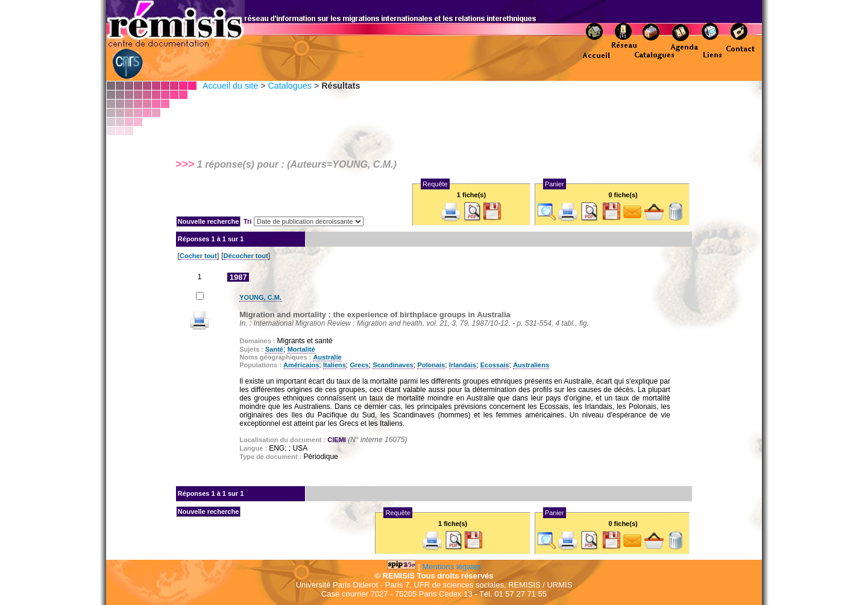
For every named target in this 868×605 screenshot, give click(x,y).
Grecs (360, 365)
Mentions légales (452, 567)
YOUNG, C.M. (260, 297)
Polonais (431, 365)
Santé (274, 349)
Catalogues (289, 86)
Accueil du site (230, 86)
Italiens (335, 365)
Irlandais (463, 365)
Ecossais (495, 365)
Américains (301, 365)
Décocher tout (246, 256)
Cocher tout (198, 256)
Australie (327, 357)
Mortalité (301, 349)
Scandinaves (393, 365)
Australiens (531, 365)
